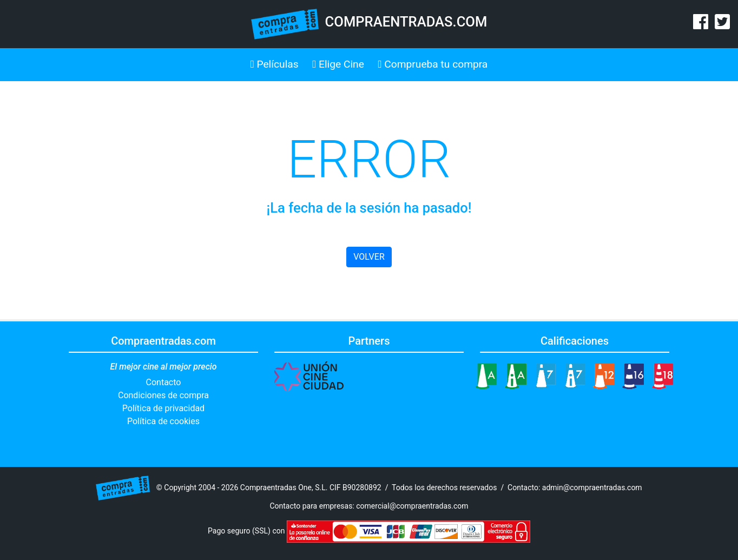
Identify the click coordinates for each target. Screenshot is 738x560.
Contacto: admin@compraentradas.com (575, 487)
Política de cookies (163, 421)
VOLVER (369, 257)
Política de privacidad (163, 408)
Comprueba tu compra (433, 64)
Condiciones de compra (163, 395)
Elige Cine (338, 64)
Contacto (164, 382)
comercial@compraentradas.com (412, 506)
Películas (275, 64)
